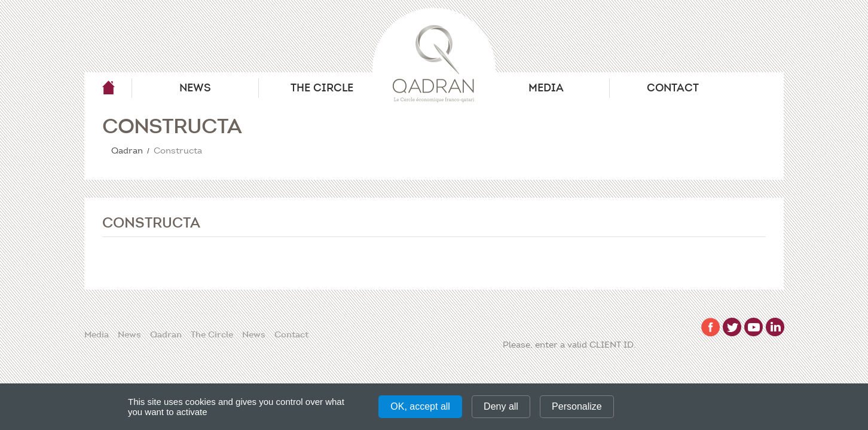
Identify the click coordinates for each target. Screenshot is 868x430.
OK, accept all (420, 406)
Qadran (108, 88)
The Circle (322, 88)
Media (546, 88)
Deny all (501, 406)
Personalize (577, 406)
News (195, 88)
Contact (673, 88)
